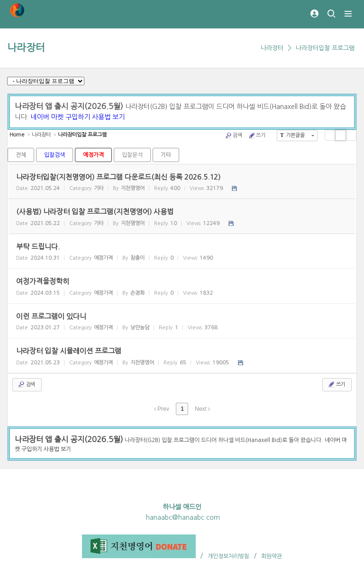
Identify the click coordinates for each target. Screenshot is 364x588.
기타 (166, 155)
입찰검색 (55, 155)
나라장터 (26, 48)
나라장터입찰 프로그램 (325, 48)
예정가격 (93, 155)
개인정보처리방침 (228, 556)
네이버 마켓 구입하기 (60, 117)
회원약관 (272, 556)
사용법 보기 (108, 117)
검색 (233, 136)
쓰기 (257, 136)
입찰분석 (132, 155)
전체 (21, 155)
